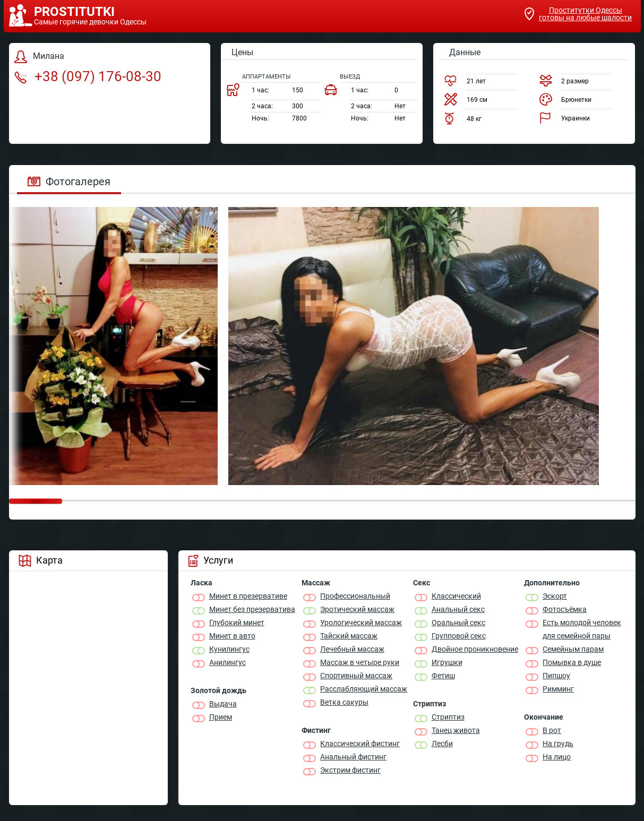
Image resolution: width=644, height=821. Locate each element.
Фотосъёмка (565, 609)
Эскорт (555, 596)
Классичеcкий (456, 596)
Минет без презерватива (252, 609)
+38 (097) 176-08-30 (88, 76)
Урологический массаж (361, 623)
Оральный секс (458, 623)
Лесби (442, 744)
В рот (552, 730)
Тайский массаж (349, 636)
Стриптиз (448, 717)
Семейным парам (573, 649)
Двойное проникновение (475, 649)
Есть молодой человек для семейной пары (582, 629)
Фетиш (443, 676)
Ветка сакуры (344, 702)
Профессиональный (355, 596)
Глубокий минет (237, 623)
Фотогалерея (69, 182)
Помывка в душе (572, 662)
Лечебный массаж (352, 649)
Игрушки (447, 662)
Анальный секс (458, 609)
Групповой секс (459, 636)
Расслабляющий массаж (364, 689)
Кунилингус (229, 649)
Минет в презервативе (248, 596)
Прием (221, 717)
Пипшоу (556, 676)
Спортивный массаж (356, 676)
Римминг (558, 689)
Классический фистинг (360, 744)
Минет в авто (232, 636)
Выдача (223, 704)
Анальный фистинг (353, 757)
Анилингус (227, 662)
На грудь (558, 744)
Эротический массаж (357, 609)
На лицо (557, 757)
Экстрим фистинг (350, 770)
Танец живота (456, 730)
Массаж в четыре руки (360, 662)
